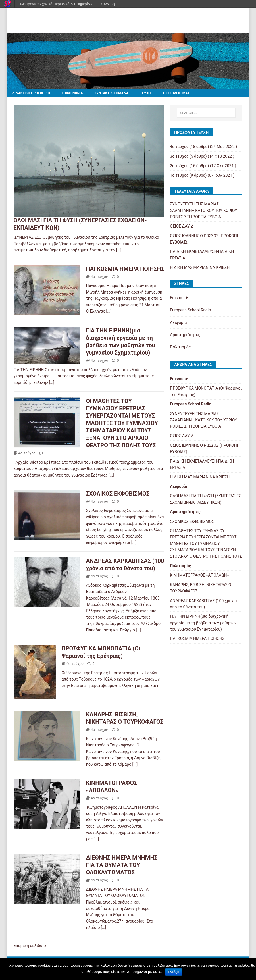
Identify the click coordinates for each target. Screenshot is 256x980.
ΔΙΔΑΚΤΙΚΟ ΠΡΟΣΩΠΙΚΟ (31, 93)
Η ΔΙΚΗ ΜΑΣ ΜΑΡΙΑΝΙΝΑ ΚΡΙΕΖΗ (200, 267)
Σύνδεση (108, 4)
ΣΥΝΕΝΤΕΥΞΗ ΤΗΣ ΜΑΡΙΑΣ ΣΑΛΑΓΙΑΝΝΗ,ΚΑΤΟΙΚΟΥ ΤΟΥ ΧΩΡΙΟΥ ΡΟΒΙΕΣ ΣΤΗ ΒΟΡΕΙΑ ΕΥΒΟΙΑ (203, 210)
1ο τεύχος (179, 175)
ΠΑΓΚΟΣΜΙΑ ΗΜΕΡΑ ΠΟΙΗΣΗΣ (125, 269)
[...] (119, 250)
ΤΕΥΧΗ (145, 93)
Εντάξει (174, 972)
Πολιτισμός (180, 347)
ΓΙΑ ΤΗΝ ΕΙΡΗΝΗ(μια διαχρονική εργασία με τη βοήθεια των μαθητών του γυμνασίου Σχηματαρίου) (203, 623)
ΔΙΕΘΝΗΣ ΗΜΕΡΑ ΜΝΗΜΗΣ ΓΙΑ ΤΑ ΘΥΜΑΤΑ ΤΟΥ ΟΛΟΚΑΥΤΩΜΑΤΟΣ (122, 865)
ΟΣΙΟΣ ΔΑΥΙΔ (182, 226)
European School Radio (190, 310)
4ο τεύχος (99, 277)
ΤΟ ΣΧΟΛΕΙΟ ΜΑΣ (176, 93)
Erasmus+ (179, 298)
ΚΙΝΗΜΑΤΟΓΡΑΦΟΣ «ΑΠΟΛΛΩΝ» (199, 575)
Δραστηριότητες (185, 335)
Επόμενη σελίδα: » (30, 946)
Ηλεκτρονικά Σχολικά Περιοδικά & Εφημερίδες (56, 4)
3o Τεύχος (179, 156)
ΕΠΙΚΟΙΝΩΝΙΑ (72, 93)
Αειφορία (178, 322)
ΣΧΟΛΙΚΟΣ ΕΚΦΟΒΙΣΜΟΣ (118, 494)
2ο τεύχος (179, 166)
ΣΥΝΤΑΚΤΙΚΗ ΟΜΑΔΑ (112, 93)
